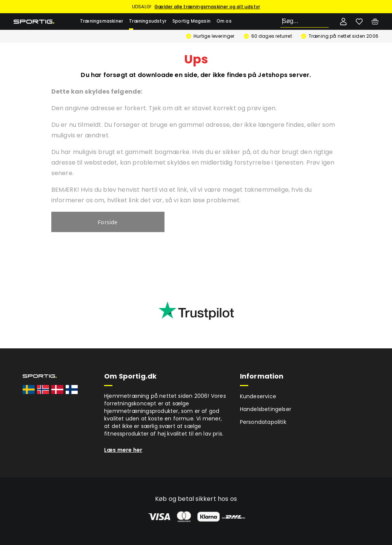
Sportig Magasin (191, 21)
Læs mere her (123, 450)
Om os (224, 21)
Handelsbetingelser (266, 409)
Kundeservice (258, 396)
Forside (108, 222)
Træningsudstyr (148, 21)
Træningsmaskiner (101, 21)
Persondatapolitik (263, 422)
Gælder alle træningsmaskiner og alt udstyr (207, 7)
